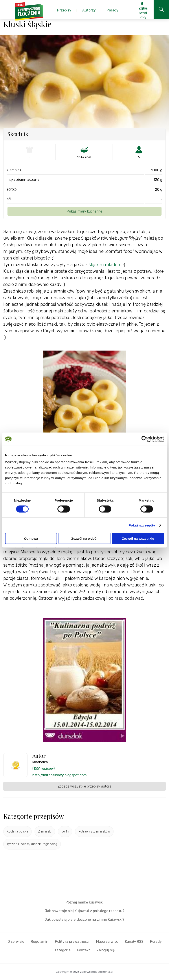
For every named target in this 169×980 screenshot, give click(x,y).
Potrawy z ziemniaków (94, 832)
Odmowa (31, 539)
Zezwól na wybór (84, 539)
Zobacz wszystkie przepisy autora (84, 786)
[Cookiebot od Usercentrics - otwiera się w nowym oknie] (145, 439)
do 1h (65, 832)
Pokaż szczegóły (142, 525)
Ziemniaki (45, 832)
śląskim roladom (105, 265)
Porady (156, 942)
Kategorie (62, 950)
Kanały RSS (134, 942)
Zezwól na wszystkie (138, 539)
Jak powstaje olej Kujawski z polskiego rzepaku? (85, 911)
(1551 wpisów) (43, 768)
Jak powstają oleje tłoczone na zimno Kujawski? (84, 919)
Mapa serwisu (107, 942)
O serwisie (16, 942)
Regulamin (40, 942)
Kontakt (84, 950)
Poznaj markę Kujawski (84, 902)
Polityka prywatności (72, 942)
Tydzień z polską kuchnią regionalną (32, 844)
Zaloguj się (106, 950)
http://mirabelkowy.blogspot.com (60, 775)
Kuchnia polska (17, 832)
